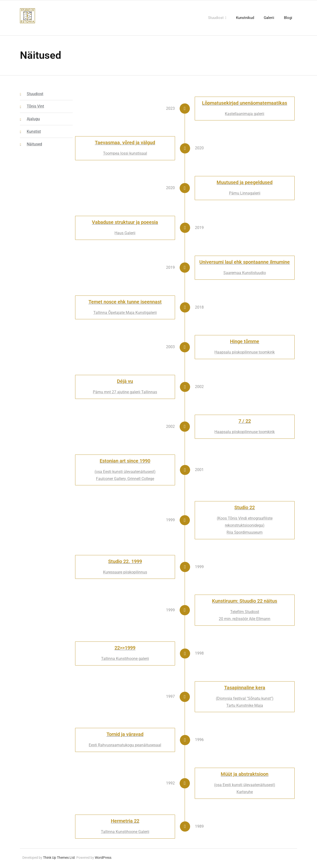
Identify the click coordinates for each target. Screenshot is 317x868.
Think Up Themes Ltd (59, 859)
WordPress (103, 859)
